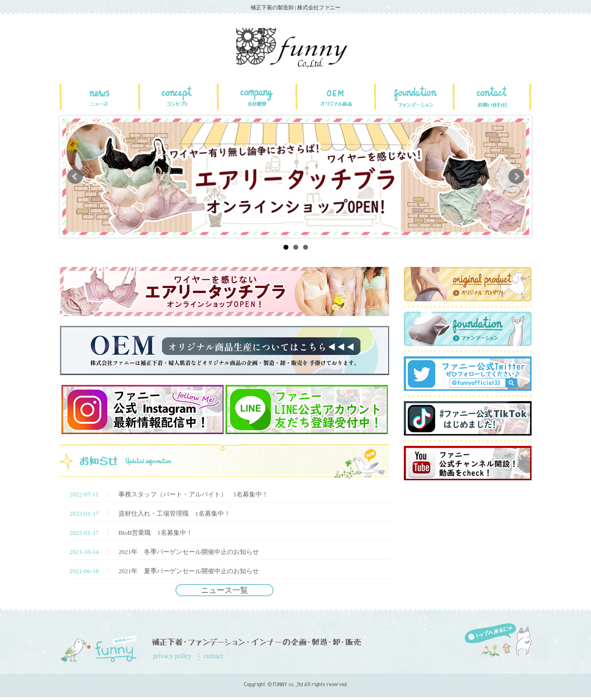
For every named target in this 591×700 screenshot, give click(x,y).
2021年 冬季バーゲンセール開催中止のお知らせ (189, 552)
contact (213, 656)
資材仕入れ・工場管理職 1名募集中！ (174, 514)
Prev (75, 176)
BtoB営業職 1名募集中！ (155, 533)
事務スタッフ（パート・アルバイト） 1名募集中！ (193, 495)
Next (516, 176)
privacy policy (172, 656)
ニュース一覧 (225, 590)
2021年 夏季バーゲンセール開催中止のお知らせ (189, 571)
